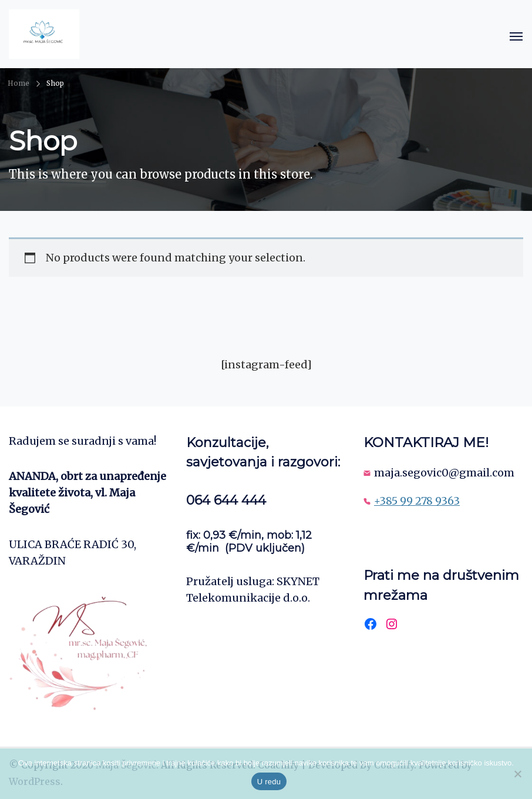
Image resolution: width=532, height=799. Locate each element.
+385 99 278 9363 (417, 501)
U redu (269, 782)
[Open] (516, 36)
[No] (517, 774)
